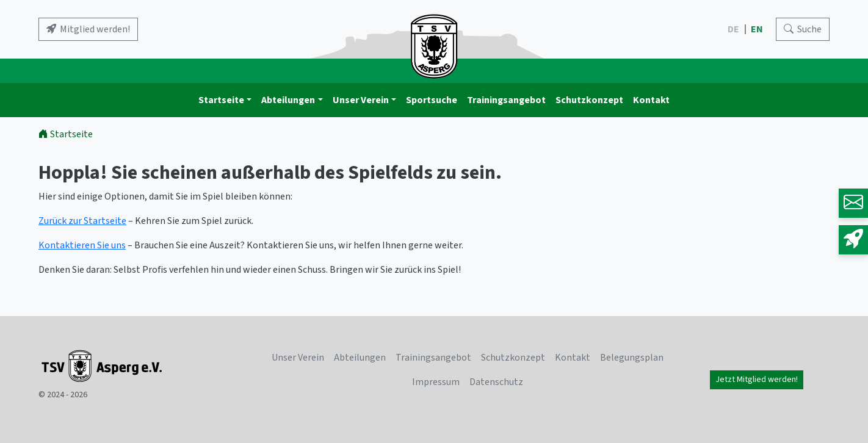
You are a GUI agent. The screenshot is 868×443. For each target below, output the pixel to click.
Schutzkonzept (589, 100)
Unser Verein (361, 100)
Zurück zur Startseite (82, 221)
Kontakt (651, 100)
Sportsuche (432, 100)
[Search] (803, 29)
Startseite (221, 100)
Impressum (436, 382)
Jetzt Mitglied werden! (757, 380)
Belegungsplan (632, 358)
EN (758, 29)
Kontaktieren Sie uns (82, 245)
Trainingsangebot (506, 100)
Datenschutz (496, 382)
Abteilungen (288, 100)
